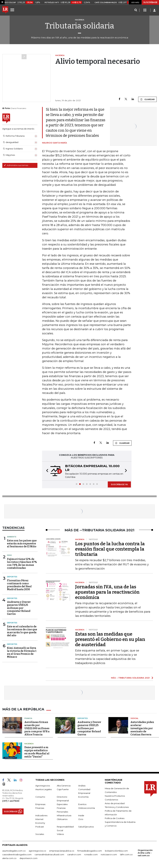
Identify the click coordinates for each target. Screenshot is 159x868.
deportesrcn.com (28, 858)
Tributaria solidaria (80, 26)
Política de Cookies (115, 818)
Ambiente (12, 537)
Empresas (40, 804)
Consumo (40, 796)
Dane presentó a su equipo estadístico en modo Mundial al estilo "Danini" (37, 752)
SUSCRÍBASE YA (119, 484)
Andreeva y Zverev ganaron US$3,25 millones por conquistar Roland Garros (19, 608)
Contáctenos (111, 799)
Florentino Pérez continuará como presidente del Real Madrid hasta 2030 (19, 585)
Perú (9, 555)
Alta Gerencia (64, 785)
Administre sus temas (16, 165)
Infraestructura (64, 815)
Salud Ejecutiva (86, 826)
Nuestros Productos (115, 796)
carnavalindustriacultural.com (49, 854)
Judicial (134, 718)
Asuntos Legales (44, 789)
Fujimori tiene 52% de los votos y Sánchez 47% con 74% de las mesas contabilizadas (22, 564)
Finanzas (40, 808)
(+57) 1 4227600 (11, 801)
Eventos (82, 804)
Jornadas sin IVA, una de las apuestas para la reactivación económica (107, 592)
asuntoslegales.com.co (14, 850)
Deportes (12, 577)
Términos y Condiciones (117, 807)
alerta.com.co (9, 858)
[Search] (136, 10)
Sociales (40, 834)
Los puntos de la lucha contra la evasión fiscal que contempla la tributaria (110, 549)
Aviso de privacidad (115, 803)
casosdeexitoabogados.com (17, 854)
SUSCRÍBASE (150, 2)
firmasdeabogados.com (90, 850)
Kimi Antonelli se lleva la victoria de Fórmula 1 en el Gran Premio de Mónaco (22, 652)
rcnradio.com (91, 854)
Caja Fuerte (63, 789)
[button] (46, 471)
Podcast (40, 826)
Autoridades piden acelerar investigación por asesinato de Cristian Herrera (142, 728)
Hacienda (29, 743)
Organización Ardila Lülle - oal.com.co (145, 852)
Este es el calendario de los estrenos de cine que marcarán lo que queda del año (22, 631)
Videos (60, 834)
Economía (83, 796)
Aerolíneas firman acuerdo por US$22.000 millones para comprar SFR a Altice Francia (37, 728)
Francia (28, 718)
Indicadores (41, 815)
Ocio (81, 819)
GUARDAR (147, 99)
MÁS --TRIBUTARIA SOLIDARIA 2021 (130, 678)
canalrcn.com (74, 854)
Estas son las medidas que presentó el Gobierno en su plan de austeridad (110, 639)
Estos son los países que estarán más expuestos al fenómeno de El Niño (22, 544)
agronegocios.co (37, 850)
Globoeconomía (87, 808)
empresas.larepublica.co (62, 850)
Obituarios (62, 819)
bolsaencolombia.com (116, 850)
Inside (81, 815)
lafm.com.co (126, 854)
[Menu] (13, 10)
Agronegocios (43, 785)
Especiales (62, 804)
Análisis (82, 785)
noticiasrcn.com (109, 854)
